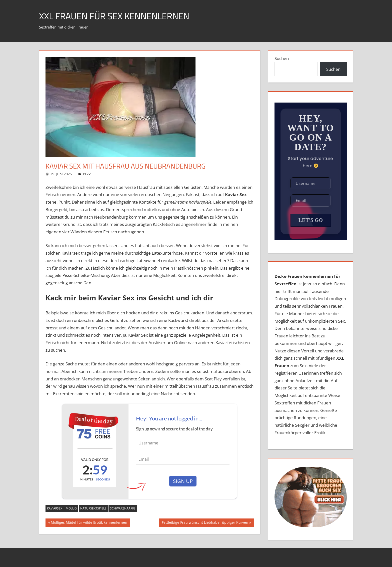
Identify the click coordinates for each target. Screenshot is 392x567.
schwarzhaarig (123, 508)
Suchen (282, 58)
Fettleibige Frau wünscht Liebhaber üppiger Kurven (205, 523)
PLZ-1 (87, 174)
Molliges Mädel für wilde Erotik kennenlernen (89, 523)
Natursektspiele (93, 508)
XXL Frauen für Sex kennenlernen (114, 16)
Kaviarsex (55, 508)
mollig (71, 508)
